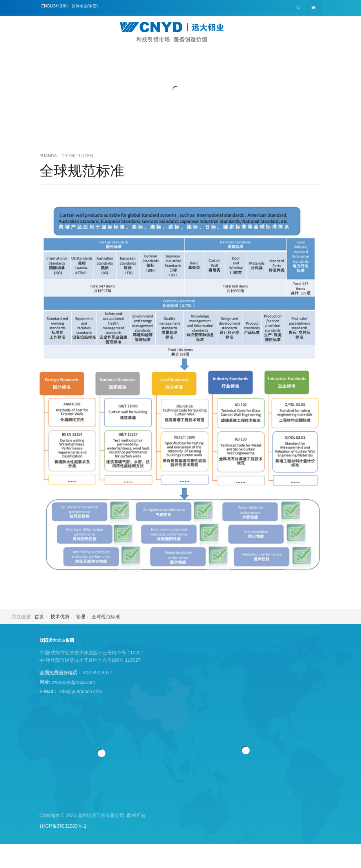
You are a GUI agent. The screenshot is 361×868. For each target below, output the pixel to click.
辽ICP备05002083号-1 (63, 826)
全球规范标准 (82, 171)
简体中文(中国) (85, 6)
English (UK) (55, 6)
